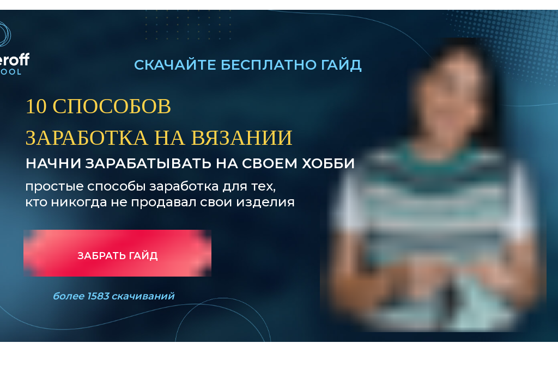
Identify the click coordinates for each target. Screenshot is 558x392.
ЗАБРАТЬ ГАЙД (118, 256)
